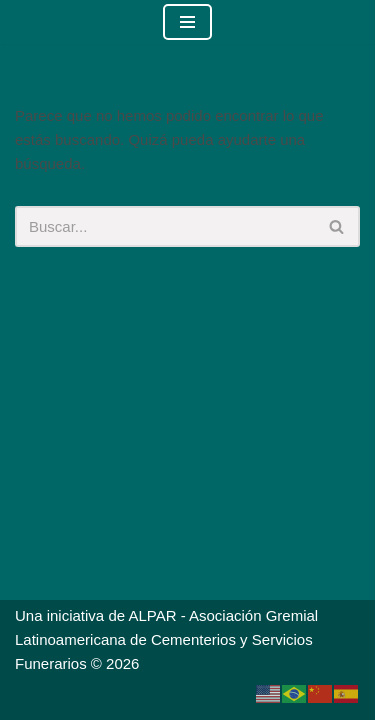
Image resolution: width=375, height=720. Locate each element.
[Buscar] (165, 226)
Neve (78, 699)
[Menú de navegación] (187, 22)
